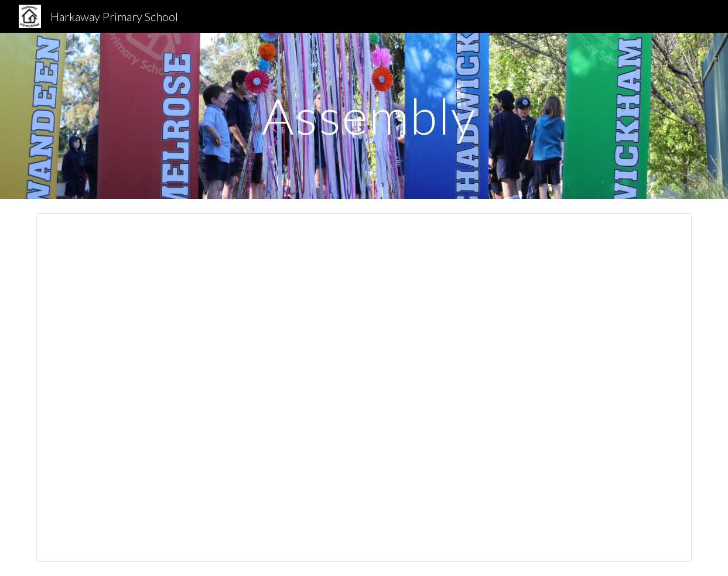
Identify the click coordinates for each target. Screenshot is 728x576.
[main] (364, 116)
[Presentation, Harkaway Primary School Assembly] (364, 388)
